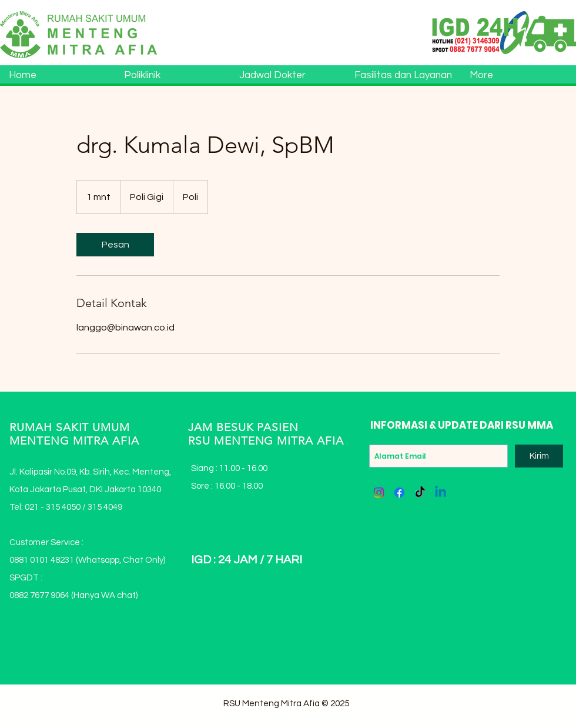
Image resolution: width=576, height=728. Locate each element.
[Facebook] (399, 492)
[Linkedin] (441, 492)
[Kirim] (539, 456)
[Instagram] (379, 492)
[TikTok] (420, 492)
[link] (115, 245)
